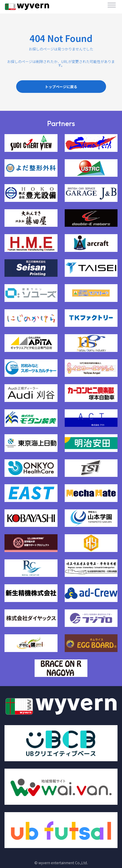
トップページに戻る (61, 87)
